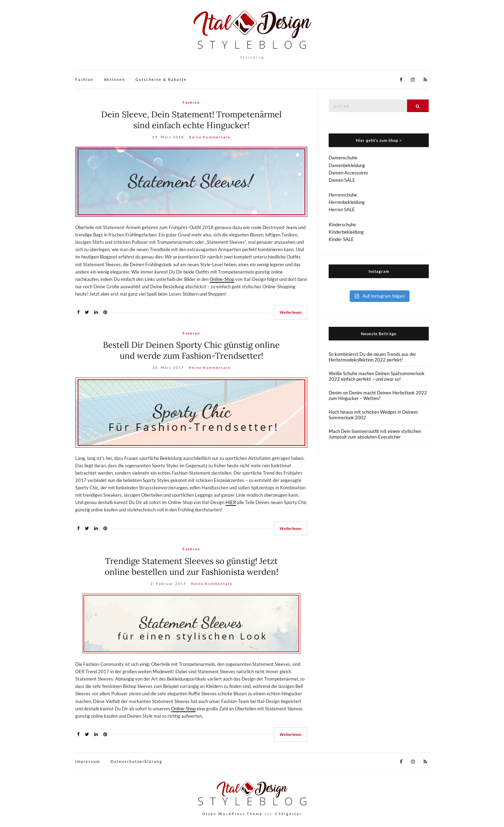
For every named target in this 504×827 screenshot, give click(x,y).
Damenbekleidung (347, 165)
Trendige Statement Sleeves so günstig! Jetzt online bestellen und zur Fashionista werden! (191, 566)
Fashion (84, 79)
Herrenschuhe (343, 195)
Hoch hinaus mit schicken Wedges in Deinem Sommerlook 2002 (373, 415)
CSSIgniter (289, 814)
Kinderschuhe (342, 225)
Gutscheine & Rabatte (161, 79)
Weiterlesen (290, 312)
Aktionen (114, 79)
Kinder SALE (341, 239)
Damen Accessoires (348, 173)
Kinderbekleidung (346, 232)
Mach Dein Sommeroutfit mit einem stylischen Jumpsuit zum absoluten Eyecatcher (375, 434)
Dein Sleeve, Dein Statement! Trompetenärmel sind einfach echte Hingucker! (191, 120)
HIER (231, 502)
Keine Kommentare (210, 137)
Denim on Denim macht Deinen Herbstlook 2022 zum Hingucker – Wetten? (378, 395)
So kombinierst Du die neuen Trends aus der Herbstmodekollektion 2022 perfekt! (372, 357)
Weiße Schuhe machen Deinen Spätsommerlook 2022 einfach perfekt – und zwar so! (377, 376)
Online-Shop (222, 279)
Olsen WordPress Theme (232, 814)
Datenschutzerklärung (136, 761)
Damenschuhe (343, 158)
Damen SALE (342, 180)
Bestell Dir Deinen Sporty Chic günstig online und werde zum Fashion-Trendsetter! (191, 350)
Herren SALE (342, 209)
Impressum (88, 761)
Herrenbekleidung (347, 202)
